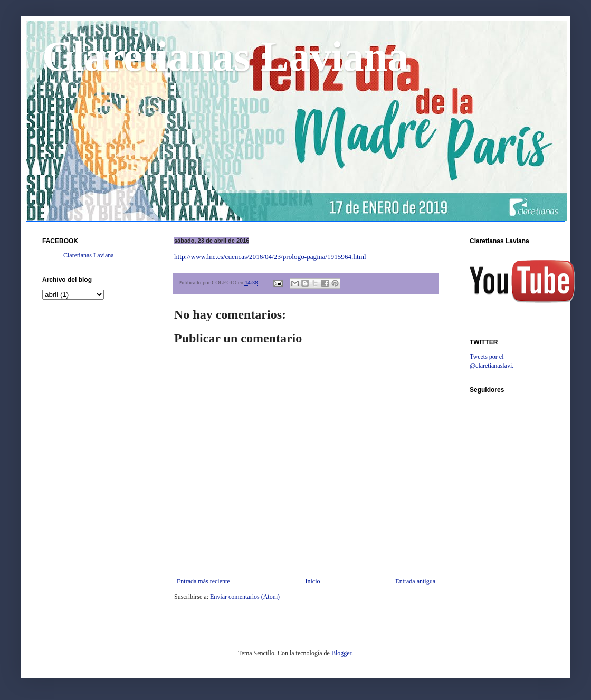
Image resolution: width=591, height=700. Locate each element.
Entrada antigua (415, 581)
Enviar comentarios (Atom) (245, 597)
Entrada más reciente (203, 581)
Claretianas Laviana (225, 56)
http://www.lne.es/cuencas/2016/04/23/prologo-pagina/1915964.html (270, 257)
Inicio (312, 581)
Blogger (341, 653)
